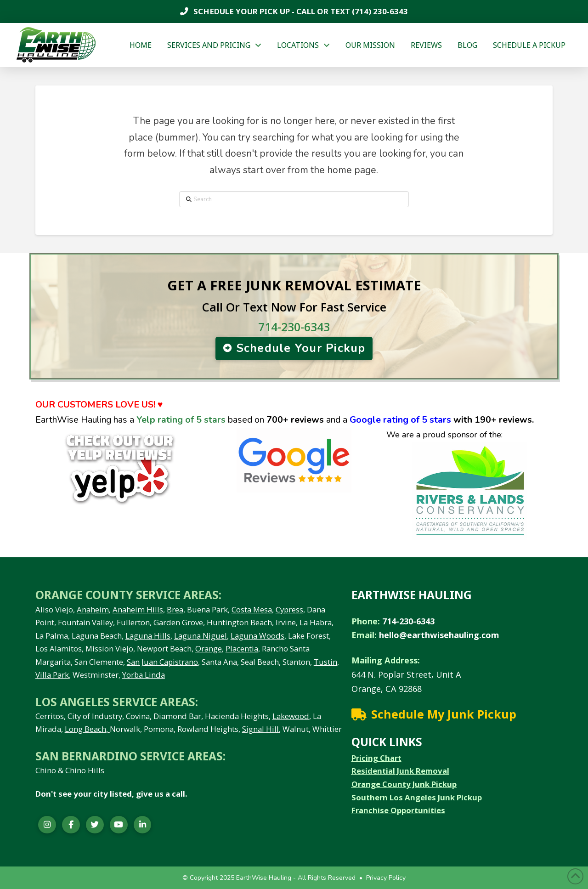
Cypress (289, 609)
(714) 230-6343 (379, 11)
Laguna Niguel (201, 636)
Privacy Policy (386, 878)
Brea (175, 609)
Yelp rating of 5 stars (181, 420)
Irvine (285, 622)
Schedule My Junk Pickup (444, 714)
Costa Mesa (252, 609)
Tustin (325, 662)
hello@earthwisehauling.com (439, 635)
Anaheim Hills (138, 609)
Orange (209, 648)
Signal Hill (260, 729)
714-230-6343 (294, 327)
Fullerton (133, 622)
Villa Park (52, 675)
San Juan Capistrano (162, 662)
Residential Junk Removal (400, 771)
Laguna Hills (148, 636)
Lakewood (291, 716)
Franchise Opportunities (398, 810)
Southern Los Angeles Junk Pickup (417, 797)
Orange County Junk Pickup (404, 784)
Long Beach (85, 729)
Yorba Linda (144, 675)
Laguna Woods (257, 636)
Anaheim (93, 609)
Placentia (242, 648)
